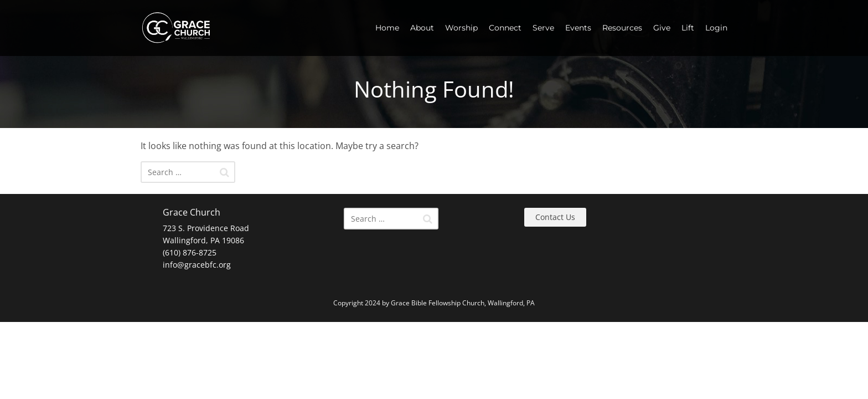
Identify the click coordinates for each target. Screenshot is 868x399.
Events (578, 28)
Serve (543, 28)
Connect (505, 28)
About (422, 28)
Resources (622, 28)
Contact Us (555, 217)
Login (716, 28)
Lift (688, 28)
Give (662, 28)
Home (387, 28)
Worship (461, 28)
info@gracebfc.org (197, 265)
